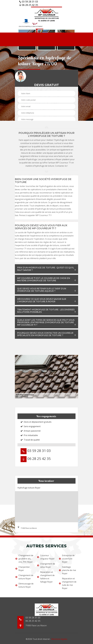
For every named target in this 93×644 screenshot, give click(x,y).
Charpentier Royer (23, 569)
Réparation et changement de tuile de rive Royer (68, 583)
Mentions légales (59, 639)
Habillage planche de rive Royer (68, 570)
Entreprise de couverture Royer (67, 559)
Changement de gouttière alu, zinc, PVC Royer (24, 559)
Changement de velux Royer (46, 565)
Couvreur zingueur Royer (46, 557)
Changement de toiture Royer (24, 577)
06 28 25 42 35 (29, 5)
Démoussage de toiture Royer (24, 585)
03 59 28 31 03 (29, 2)
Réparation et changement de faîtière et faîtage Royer (46, 577)
